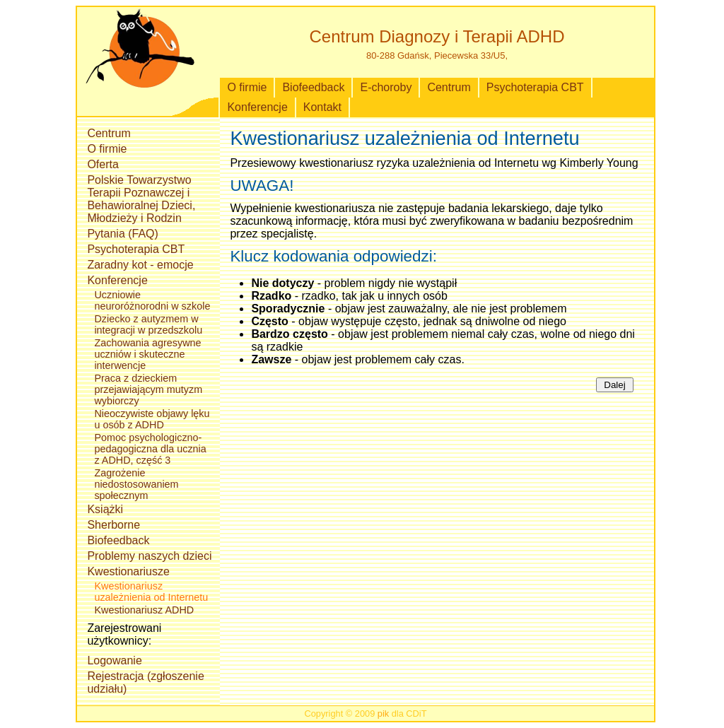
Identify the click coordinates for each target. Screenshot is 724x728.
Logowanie (114, 661)
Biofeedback (313, 87)
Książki (105, 509)
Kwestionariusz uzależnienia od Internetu (151, 592)
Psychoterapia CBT (535, 87)
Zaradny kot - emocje (140, 265)
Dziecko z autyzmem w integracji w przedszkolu (148, 324)
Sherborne (113, 525)
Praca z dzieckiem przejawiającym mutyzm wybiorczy (148, 389)
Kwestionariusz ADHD (144, 610)
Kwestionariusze (128, 571)
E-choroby (386, 87)
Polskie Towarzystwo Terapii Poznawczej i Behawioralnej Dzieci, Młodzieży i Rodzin (141, 199)
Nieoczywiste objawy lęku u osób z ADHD (152, 419)
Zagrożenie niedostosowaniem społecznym (136, 484)
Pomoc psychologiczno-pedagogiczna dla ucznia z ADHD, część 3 (150, 449)
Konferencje (257, 107)
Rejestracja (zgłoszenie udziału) (145, 682)
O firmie (247, 87)
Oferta (103, 164)
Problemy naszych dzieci (149, 556)
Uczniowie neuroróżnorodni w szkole (152, 300)
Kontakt (322, 107)
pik (383, 714)
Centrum (449, 87)
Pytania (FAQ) (122, 234)
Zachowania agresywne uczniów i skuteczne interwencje (147, 354)
